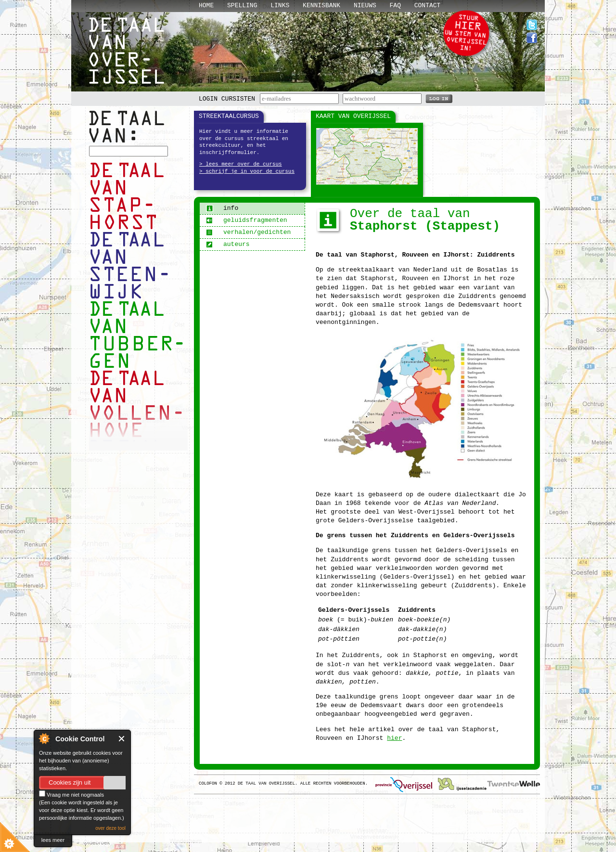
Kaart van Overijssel (353, 116)
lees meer (53, 840)
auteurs (228, 244)
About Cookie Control (44, 738)
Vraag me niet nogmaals (71, 795)
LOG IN (439, 98)
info (222, 208)
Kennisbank (321, 6)
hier (394, 738)
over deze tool (110, 828)
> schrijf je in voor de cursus (247, 171)
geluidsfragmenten (247, 220)
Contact (428, 6)
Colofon (208, 784)
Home (206, 6)
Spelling (242, 6)
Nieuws (365, 6)
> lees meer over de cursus (241, 164)
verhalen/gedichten (248, 232)
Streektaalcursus (229, 116)
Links (280, 6)
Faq (395, 6)
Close (122, 739)
